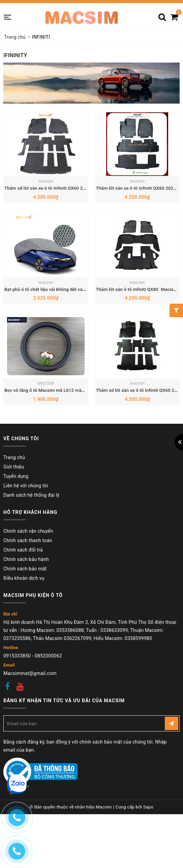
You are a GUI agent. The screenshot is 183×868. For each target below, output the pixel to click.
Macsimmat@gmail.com (30, 747)
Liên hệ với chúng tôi (26, 559)
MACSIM (46, 457)
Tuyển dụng (16, 550)
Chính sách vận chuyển (28, 604)
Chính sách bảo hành (26, 633)
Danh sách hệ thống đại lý (31, 568)
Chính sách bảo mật (25, 642)
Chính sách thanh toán (28, 614)
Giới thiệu (14, 540)
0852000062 (48, 729)
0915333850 (17, 729)
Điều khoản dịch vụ (24, 651)
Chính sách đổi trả (23, 623)
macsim (46, 206)
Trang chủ (14, 531)
